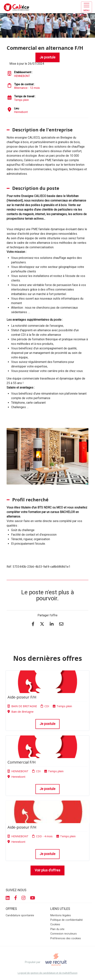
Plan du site (57, 929)
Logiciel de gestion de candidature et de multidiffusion (48, 973)
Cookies (55, 924)
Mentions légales (61, 915)
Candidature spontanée (20, 915)
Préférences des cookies (66, 938)
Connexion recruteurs (64, 934)
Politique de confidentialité (67, 920)
